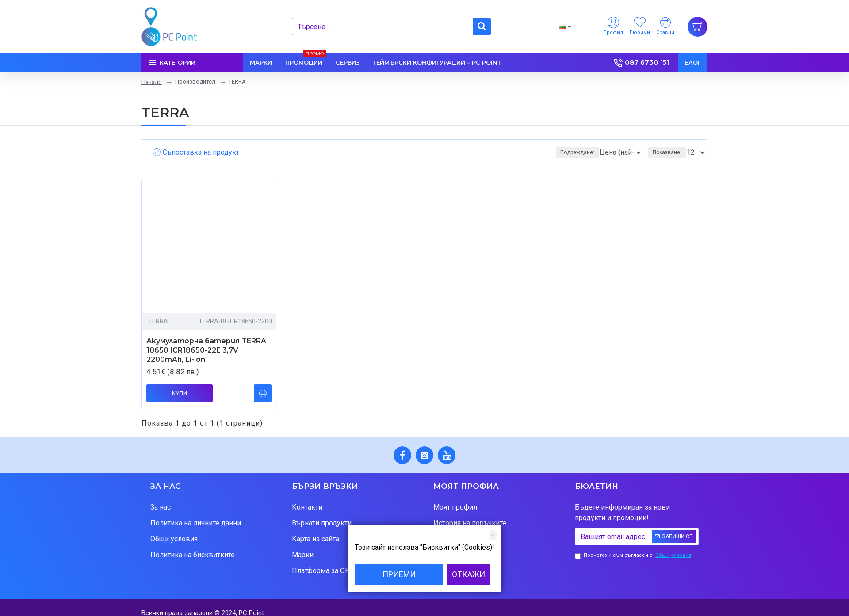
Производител (195, 82)
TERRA (158, 321)
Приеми (399, 574)
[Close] (493, 535)
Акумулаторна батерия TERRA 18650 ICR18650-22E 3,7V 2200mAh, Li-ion (206, 350)
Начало (152, 82)
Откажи (468, 574)
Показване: (670, 152)
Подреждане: (537, 152)
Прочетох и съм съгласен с (634, 556)
